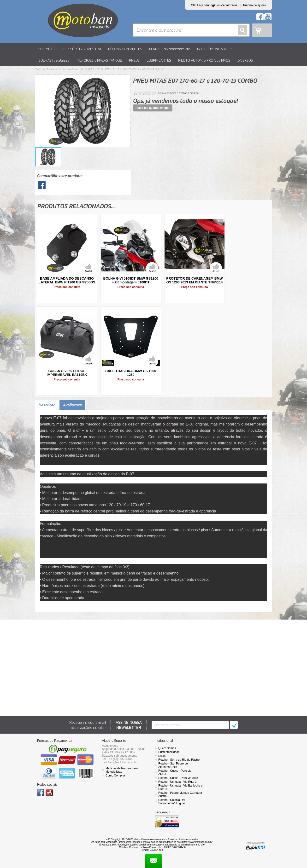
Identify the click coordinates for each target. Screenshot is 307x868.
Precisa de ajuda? (255, 5)
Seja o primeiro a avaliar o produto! (179, 93)
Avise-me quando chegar (153, 108)
